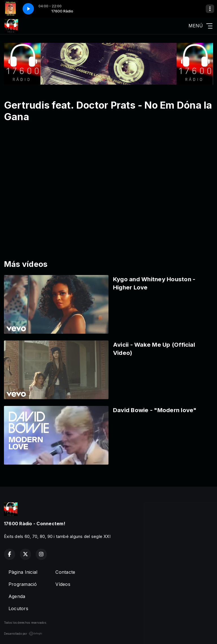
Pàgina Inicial (23, 572)
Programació (23, 584)
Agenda (17, 596)
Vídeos (63, 584)
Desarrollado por (23, 634)
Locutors (18, 608)
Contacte (65, 572)
